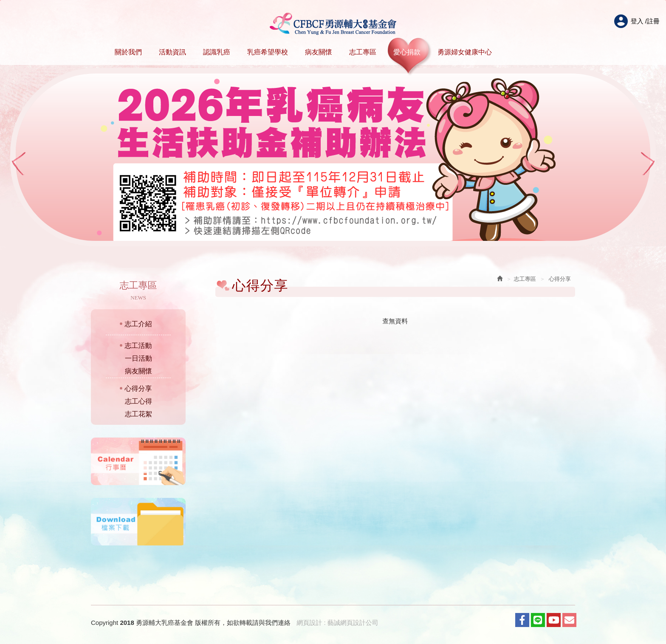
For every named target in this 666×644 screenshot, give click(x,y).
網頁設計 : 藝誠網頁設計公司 (337, 623)
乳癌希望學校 (268, 52)
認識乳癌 (217, 52)
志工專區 (363, 52)
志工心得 (138, 401)
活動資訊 (172, 52)
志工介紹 (138, 324)
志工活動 (138, 346)
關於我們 (128, 52)
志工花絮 (138, 414)
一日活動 (138, 358)
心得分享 (138, 388)
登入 (637, 21)
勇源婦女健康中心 (465, 52)
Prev (18, 164)
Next (648, 164)
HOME (333, 24)
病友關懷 (319, 52)
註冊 (653, 21)
